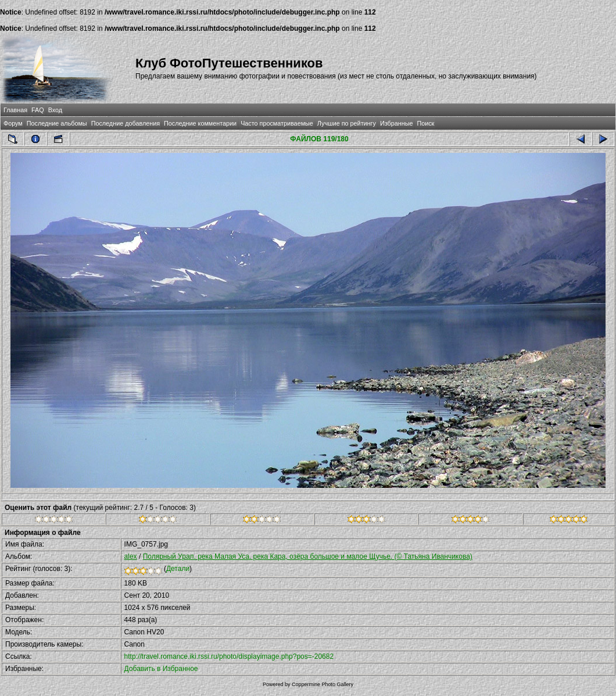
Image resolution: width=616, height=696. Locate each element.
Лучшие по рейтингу (347, 123)
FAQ (38, 110)
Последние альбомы (57, 123)
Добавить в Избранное (161, 669)
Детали (178, 569)
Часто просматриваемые (277, 123)
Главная (15, 110)
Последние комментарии (200, 123)
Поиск (425, 123)
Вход (55, 110)
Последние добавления (126, 123)
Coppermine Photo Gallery (323, 684)
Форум (13, 123)
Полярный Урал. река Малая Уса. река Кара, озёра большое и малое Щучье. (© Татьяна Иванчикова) (308, 556)
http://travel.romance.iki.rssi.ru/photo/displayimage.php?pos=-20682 (229, 656)
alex (131, 556)
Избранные (396, 123)
